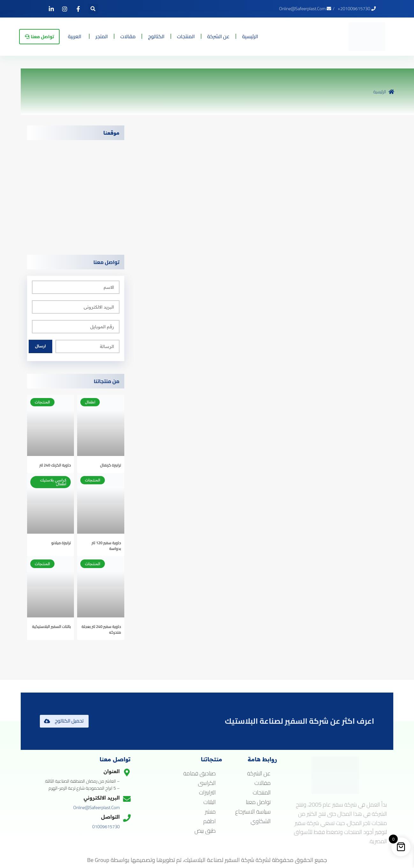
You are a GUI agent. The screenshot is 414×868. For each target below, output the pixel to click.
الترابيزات (207, 793)
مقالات (141, 36)
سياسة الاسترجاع (253, 812)
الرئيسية (263, 36)
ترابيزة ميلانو (61, 543)
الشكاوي (261, 821)
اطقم (210, 821)
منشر (210, 812)
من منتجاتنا (107, 381)
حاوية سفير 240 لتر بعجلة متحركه (101, 629)
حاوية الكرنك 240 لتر (55, 465)
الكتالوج (169, 36)
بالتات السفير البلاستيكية (52, 626)
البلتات (210, 802)
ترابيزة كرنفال (111, 465)
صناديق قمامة (200, 773)
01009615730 (106, 827)
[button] (93, 9)
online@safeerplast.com (97, 808)
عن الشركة (231, 36)
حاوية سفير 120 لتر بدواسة (106, 546)
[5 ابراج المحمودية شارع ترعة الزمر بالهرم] (76, 194)
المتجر (114, 36)
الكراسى (207, 783)
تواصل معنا (106, 262)
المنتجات (199, 36)
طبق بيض (205, 831)
